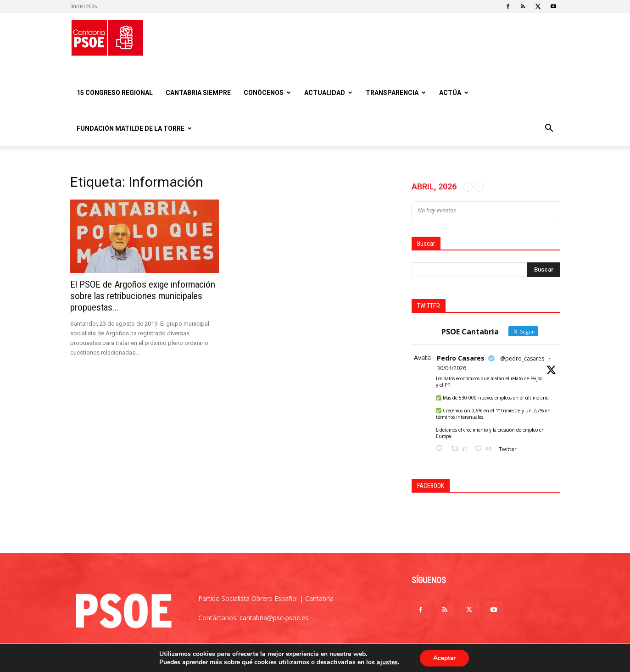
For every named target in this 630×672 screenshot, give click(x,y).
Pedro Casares (461, 358)
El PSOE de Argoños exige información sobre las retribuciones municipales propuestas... (143, 296)
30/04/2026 (452, 368)
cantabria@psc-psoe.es (274, 618)
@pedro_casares (522, 358)
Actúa (454, 93)
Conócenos (267, 93)
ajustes (386, 662)
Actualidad (328, 93)
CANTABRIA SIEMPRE (198, 93)
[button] (549, 129)
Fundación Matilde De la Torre (134, 128)
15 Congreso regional (115, 93)
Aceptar (445, 658)
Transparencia (396, 93)
